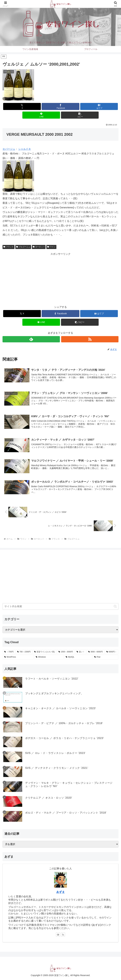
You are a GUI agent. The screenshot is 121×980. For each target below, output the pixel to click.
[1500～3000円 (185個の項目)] (66, 652)
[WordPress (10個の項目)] (18, 657)
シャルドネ (25, 149)
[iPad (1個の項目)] (105, 657)
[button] (80, 115)
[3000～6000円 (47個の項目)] (96, 652)
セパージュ (9, 149)
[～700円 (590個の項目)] (9, 652)
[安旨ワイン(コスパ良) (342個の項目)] (45, 652)
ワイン (51, 247)
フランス (9, 247)
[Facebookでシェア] (60, 106)
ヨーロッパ (39, 247)
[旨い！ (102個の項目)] (81, 652)
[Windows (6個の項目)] (49, 657)
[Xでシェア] (22, 106)
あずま (60, 892)
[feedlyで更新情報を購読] (31, 339)
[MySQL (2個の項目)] (78, 657)
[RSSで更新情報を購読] (90, 339)
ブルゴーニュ (23, 247)
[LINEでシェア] (41, 115)
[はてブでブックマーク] (99, 106)
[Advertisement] (60, 278)
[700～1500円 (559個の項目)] (24, 652)
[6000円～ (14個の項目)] (112, 652)
